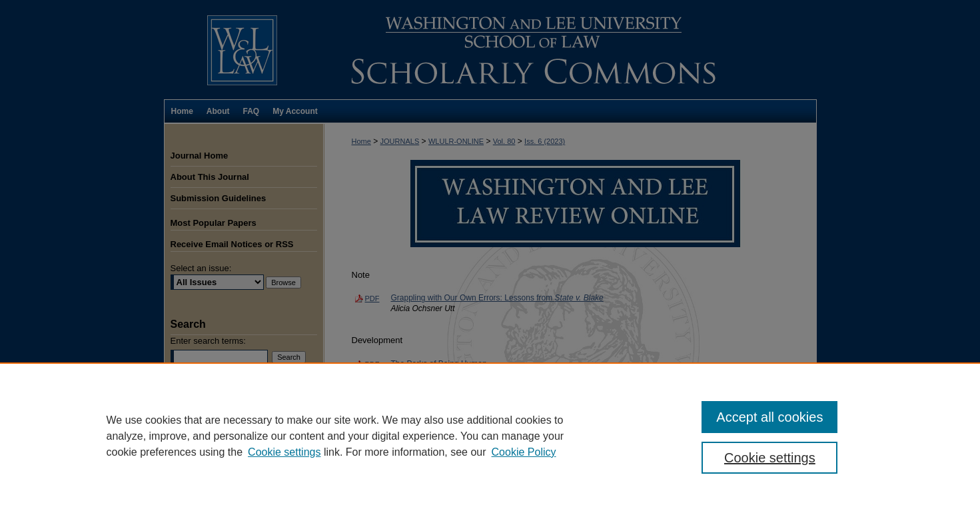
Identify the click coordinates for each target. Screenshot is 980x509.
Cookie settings (284, 452)
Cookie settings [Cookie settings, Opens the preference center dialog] (770, 458)
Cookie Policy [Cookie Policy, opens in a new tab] (524, 452)
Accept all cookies (769, 417)
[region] (490, 436)
